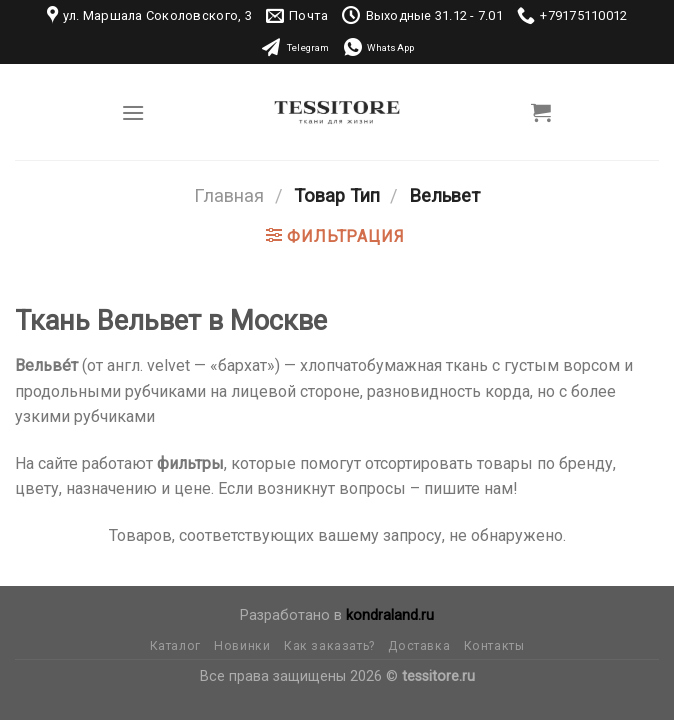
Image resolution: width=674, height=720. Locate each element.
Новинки (242, 646)
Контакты (494, 646)
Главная (229, 195)
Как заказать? (329, 646)
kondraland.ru (390, 615)
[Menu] (133, 112)
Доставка (419, 646)
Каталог (175, 646)
